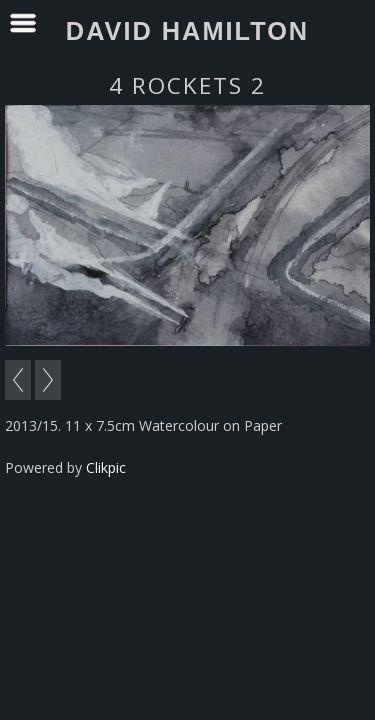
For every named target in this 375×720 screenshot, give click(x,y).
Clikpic (106, 467)
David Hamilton (187, 31)
